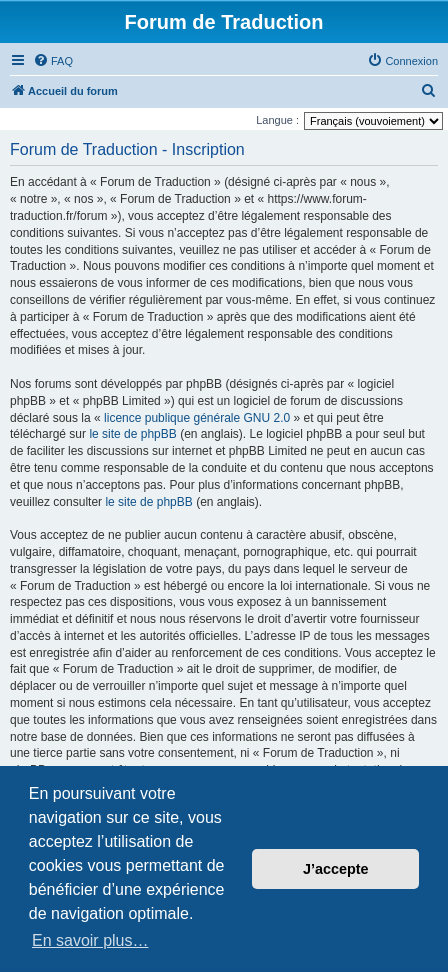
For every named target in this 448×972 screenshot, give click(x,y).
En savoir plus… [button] (90, 940)
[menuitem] (53, 61)
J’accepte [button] (336, 869)
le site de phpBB (132, 434)
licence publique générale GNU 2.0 (197, 418)
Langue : (277, 120)
